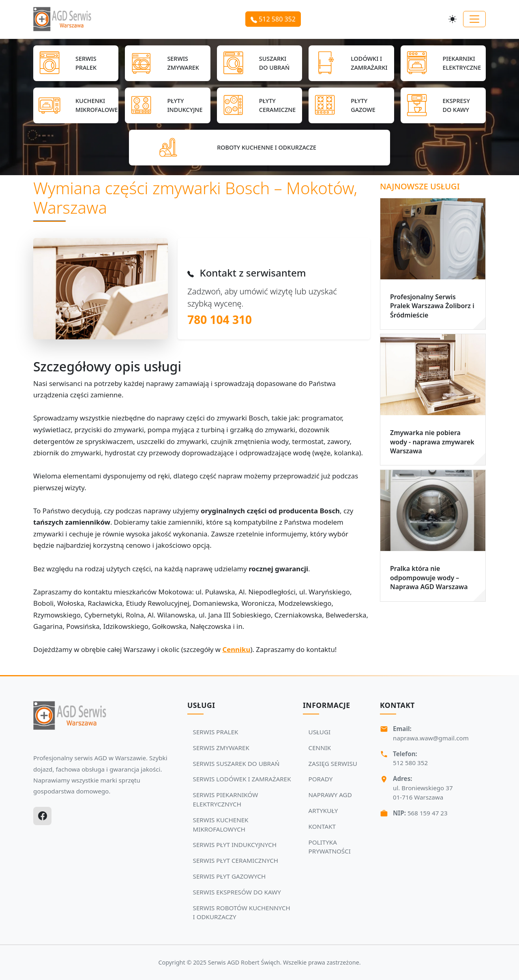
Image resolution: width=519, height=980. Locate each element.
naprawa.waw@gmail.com (431, 738)
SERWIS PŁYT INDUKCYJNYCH (235, 845)
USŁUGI (320, 732)
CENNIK (320, 748)
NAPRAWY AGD (330, 795)
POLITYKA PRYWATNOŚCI (330, 847)
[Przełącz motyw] (453, 19)
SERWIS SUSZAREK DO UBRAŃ (236, 763)
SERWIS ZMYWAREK (221, 748)
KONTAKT (322, 826)
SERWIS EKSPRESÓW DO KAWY (237, 892)
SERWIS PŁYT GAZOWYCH (229, 876)
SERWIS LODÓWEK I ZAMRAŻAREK (242, 779)
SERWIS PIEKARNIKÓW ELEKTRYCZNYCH (226, 799)
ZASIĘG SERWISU (333, 763)
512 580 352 (273, 19)
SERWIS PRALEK (216, 732)
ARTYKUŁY (323, 811)
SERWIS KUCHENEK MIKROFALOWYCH (221, 825)
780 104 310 (220, 320)
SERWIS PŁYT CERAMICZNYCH (236, 860)
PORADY (321, 779)
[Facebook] (42, 816)
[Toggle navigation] (474, 19)
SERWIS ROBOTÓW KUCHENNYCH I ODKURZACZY (242, 912)
